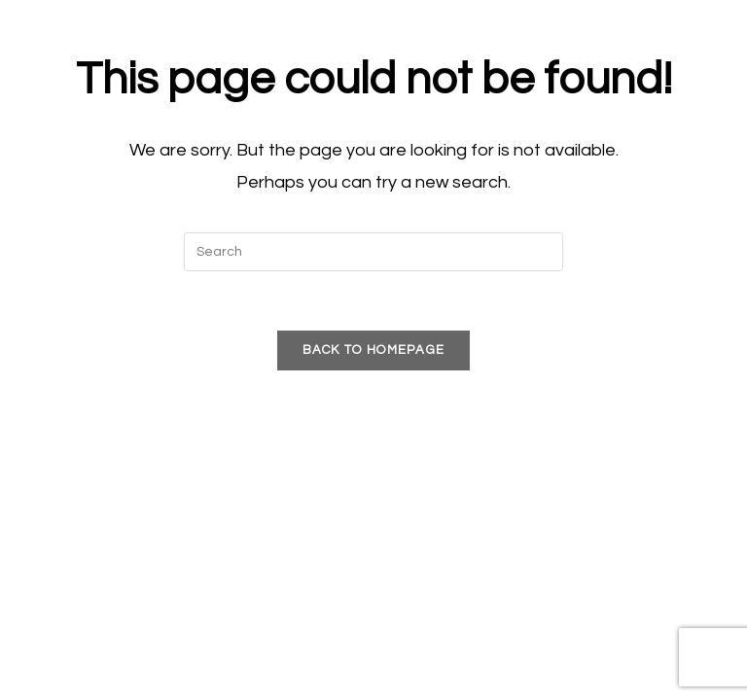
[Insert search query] (373, 252)
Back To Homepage (374, 350)
